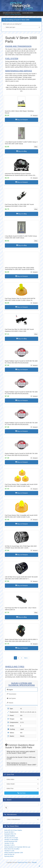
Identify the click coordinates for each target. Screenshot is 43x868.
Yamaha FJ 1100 (9, 851)
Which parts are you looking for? (12, 24)
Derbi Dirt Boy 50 (9, 854)
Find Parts (21, 793)
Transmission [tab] (11, 694)
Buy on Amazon (22, 120)
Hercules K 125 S (9, 845)
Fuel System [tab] (11, 698)
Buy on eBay (21, 151)
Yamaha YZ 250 (9, 843)
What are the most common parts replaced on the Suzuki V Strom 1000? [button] (21, 752)
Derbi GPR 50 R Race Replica (13, 830)
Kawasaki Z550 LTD (10, 834)
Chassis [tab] (10, 703)
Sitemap (34, 862)
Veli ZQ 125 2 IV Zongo (11, 838)
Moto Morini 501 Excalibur (12, 849)
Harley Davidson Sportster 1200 (14, 853)
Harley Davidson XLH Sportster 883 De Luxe (17, 847)
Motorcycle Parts (23, 862)
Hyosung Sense (9, 856)
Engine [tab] (10, 690)
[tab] (21, 752)
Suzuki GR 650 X (9, 832)
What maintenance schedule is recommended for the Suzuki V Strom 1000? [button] (21, 764)
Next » (26, 658)
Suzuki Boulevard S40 (11, 841)
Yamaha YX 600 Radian (11, 840)
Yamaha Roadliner (10, 836)
